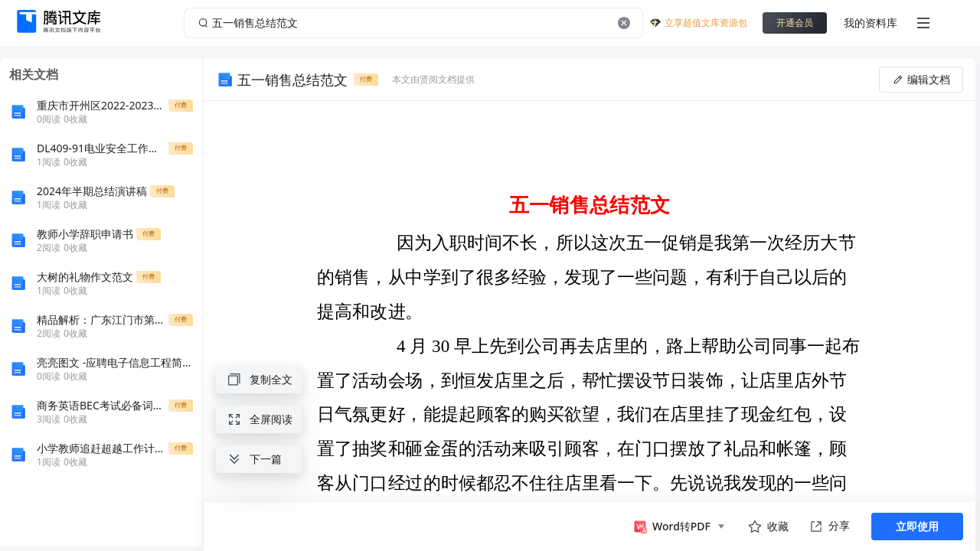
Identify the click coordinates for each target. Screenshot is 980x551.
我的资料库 (871, 23)
